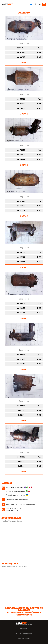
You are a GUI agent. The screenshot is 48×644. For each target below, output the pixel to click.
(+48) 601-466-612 (19, 495)
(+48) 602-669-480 (17, 488)
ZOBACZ (24, 63)
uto (7, 4)
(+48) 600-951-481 (19, 491)
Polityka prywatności (24, 633)
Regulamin (24, 628)
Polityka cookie (24, 638)
